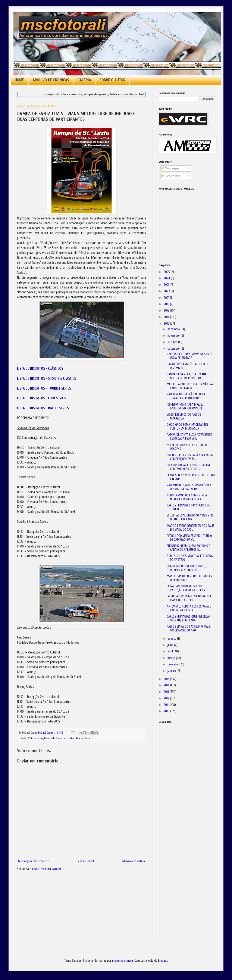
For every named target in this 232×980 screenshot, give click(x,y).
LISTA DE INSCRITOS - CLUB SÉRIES (41, 398)
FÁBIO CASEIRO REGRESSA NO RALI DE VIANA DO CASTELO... (189, 598)
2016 (30, 739)
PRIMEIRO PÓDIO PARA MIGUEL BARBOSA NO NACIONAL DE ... (186, 407)
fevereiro (173, 664)
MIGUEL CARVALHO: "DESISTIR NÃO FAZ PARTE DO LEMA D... (190, 386)
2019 (167, 304)
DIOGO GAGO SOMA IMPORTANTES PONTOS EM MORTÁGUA (187, 427)
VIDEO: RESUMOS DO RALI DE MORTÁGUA (184, 417)
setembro (174, 349)
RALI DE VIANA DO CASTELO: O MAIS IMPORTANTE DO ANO (188, 629)
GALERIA (84, 80)
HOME (19, 80)
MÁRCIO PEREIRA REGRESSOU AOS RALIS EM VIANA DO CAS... (191, 528)
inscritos (38, 739)
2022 (167, 291)
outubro (173, 342)
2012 (167, 698)
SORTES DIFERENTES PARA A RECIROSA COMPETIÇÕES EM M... (190, 457)
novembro (174, 336)
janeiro (172, 671)
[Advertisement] (180, 787)
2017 (167, 317)
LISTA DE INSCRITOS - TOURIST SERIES (44, 388)
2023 (167, 285)
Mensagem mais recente (34, 861)
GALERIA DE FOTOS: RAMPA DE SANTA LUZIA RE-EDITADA (190, 356)
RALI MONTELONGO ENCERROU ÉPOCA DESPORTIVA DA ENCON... (189, 487)
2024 (167, 278)
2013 (167, 692)
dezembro (174, 329)
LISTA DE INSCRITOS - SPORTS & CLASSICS (46, 379)
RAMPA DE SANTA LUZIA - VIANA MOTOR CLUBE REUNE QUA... (187, 376)
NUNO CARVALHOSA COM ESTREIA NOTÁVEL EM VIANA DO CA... (187, 497)
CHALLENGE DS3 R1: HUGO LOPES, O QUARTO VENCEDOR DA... (188, 568)
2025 (167, 272)
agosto (172, 639)
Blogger (163, 961)
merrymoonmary (123, 961)
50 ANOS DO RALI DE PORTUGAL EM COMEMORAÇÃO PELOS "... (188, 467)
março (172, 658)
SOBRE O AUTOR (112, 80)
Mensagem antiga (134, 861)
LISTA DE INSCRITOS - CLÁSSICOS (40, 369)
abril (171, 651)
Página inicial (86, 861)
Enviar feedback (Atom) (47, 869)
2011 (167, 705)
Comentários (171, 176)
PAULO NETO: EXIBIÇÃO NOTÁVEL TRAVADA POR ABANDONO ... (186, 396)
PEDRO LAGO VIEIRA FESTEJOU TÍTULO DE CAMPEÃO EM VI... (189, 538)
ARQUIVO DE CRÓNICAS (51, 80)
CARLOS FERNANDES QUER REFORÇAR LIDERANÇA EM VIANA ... (189, 619)
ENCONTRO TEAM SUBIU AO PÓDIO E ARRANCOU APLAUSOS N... (189, 548)
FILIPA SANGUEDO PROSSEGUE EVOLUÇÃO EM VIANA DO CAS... (187, 588)
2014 (167, 685)
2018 (167, 311)
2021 (167, 298)
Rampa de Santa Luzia (56, 739)
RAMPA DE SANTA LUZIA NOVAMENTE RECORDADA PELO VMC (189, 437)
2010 (167, 711)
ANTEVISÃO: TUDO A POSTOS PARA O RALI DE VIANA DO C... (189, 608)
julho (171, 645)
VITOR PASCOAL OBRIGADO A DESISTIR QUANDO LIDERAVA (190, 517)
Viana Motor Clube (80, 739)
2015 (167, 679)
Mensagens (170, 168)
